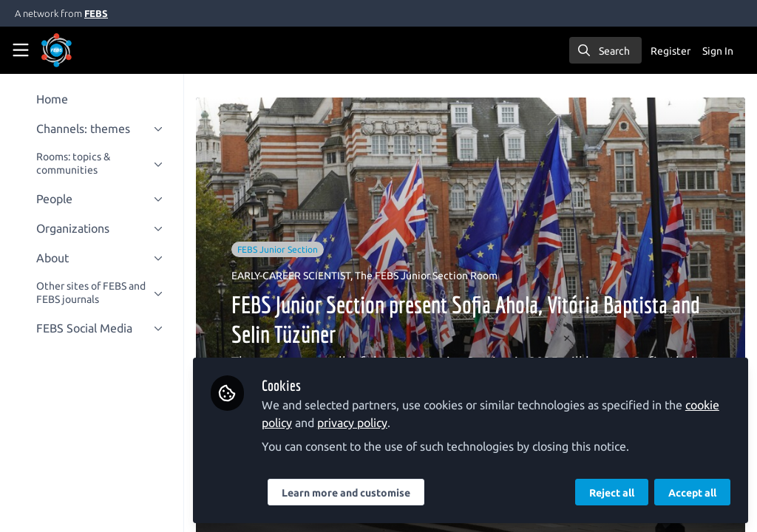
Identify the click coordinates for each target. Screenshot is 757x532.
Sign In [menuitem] (718, 51)
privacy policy (357, 423)
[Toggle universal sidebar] (21, 50)
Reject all (612, 493)
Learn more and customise (351, 493)
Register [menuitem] (671, 51)
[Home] (77, 50)
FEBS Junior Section (283, 249)
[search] (605, 50)
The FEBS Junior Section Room (431, 276)
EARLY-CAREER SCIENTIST (296, 276)
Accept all (692, 493)
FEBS (96, 13)
